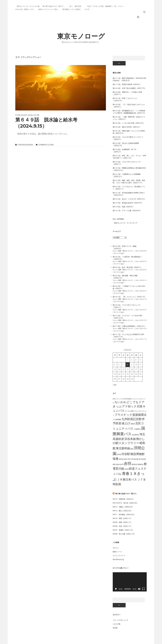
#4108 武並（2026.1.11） (122, 518)
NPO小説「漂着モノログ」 (25, 9)
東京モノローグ (81, 28)
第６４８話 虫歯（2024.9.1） (124, 198)
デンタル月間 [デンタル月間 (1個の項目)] (129, 403)
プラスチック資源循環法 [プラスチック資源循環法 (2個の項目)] (130, 406)
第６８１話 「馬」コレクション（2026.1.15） (129, 288)
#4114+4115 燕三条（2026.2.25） (125, 495)
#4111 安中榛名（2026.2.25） (124, 506)
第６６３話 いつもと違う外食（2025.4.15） (129, 115)
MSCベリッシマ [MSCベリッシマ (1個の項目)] (118, 391)
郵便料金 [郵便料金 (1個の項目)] (141, 456)
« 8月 (115, 377)
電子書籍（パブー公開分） (72, 9)
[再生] (116, 581)
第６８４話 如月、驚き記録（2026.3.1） (127, 259)
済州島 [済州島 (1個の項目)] (119, 446)
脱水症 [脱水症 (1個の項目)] (126, 451)
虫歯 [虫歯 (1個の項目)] (117, 456)
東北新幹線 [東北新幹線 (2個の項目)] (123, 440)
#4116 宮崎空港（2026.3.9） (124, 491)
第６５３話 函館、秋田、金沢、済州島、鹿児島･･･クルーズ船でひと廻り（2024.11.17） (129, 173)
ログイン (116, 540)
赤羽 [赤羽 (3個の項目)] (128, 455)
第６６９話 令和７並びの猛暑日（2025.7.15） (129, 80)
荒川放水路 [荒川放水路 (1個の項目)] (135, 451)
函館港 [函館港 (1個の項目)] (133, 415)
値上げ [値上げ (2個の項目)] (126, 415)
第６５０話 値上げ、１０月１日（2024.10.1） (129, 191)
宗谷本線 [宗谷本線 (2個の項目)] (130, 431)
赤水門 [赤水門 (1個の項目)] (121, 456)
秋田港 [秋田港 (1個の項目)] (121, 451)
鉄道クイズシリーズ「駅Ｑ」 (49, 9)
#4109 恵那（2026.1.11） (122, 514)
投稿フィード (117, 543)
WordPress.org (118, 551)
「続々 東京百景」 (75, 6)
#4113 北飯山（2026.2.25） (123, 499)
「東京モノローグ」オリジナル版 (27, 6)
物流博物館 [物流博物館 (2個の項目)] (137, 446)
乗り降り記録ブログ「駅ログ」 (54, 6)
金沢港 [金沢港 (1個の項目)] (127, 461)
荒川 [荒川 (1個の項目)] (129, 451)
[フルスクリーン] (143, 581)
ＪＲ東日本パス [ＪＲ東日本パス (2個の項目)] (127, 471)
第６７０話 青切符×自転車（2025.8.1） (127, 76)
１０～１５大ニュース (120, 612)
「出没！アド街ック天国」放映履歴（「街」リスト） (105, 6)
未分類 (115, 620)
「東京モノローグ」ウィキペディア (125, 215)
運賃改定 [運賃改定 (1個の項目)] (134, 456)
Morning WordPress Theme (72, 641)
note (87, 9)
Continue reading (25, 137)
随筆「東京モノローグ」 (126, 243)
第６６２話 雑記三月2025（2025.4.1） (127, 119)
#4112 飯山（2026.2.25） (122, 502)
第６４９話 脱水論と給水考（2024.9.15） (61, 79)
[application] (130, 574)
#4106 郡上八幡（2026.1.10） (124, 526)
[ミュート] (139, 581)
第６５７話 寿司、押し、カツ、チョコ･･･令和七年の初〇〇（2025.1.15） (129, 148)
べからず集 (117, 616)
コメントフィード (119, 547)
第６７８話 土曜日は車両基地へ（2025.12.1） (129, 318)
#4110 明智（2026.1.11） (122, 510)
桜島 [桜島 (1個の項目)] (132, 441)
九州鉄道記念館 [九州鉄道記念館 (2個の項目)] (132, 411)
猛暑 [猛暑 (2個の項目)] (116, 450)
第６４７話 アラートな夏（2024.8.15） (127, 202)
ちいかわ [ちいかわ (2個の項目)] (120, 394)
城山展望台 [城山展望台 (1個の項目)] (136, 426)
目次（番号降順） (119, 211)
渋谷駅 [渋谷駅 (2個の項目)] (126, 446)
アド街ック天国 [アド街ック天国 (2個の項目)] (132, 398)
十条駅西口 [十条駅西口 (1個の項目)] (137, 421)
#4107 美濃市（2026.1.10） (123, 522)
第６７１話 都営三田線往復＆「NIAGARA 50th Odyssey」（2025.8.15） (129, 71)
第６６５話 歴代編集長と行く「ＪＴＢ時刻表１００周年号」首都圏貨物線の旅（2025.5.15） (129, 104)
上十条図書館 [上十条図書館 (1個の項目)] (117, 411)
